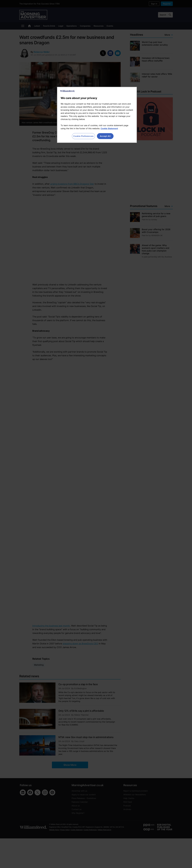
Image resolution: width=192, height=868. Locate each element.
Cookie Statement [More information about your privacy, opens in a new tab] (109, 128)
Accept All (105, 136)
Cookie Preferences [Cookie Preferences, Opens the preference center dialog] (83, 136)
